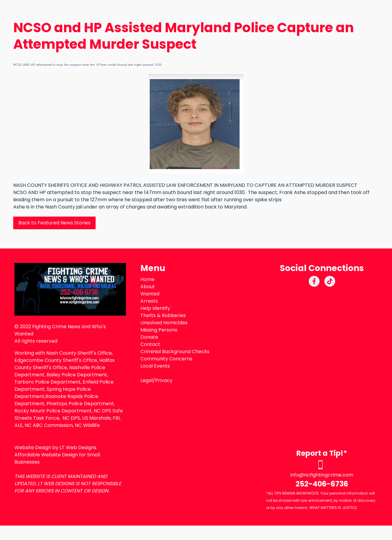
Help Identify (155, 308)
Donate (149, 337)
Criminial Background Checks (175, 352)
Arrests (149, 301)
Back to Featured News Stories (54, 223)
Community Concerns (166, 359)
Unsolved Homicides (164, 323)
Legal (147, 380)
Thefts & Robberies (163, 315)
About (148, 287)
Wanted (150, 294)
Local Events (155, 366)
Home (147, 279)
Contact (150, 344)
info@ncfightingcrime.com (322, 475)
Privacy (164, 380)
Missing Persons (159, 330)
